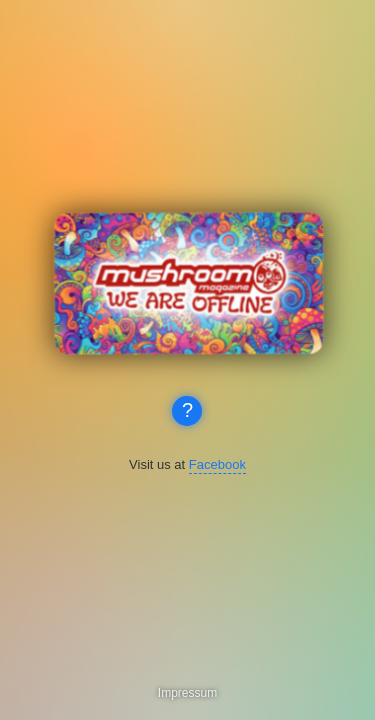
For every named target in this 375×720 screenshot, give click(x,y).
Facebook (217, 464)
